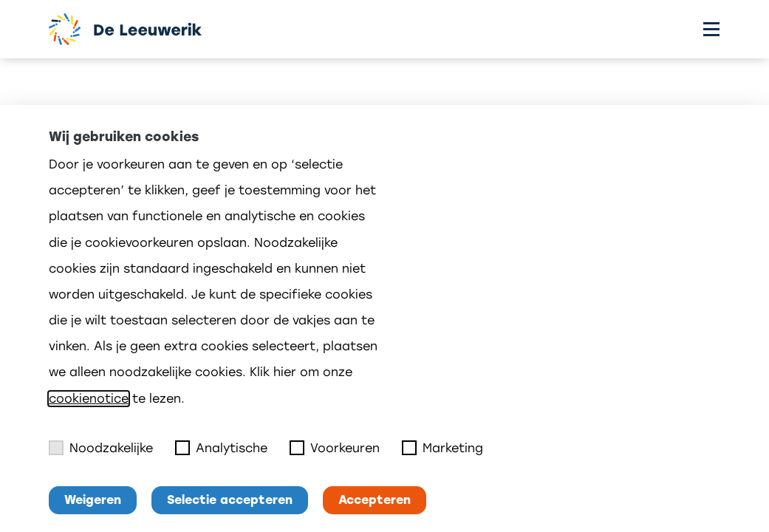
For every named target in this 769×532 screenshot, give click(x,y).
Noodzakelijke (101, 448)
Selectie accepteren (230, 500)
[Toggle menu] (711, 29)
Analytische (221, 448)
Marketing (442, 448)
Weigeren (93, 500)
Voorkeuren (335, 448)
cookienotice (89, 399)
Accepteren (375, 500)
